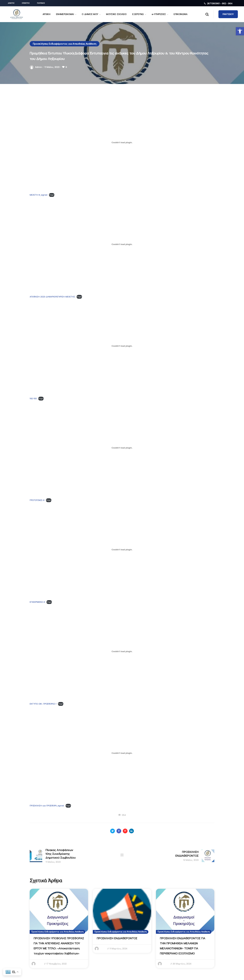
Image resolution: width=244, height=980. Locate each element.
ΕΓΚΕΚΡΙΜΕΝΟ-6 (37, 602)
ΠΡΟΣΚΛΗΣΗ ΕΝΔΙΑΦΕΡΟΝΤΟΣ (117, 938)
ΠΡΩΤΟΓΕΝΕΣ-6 (37, 500)
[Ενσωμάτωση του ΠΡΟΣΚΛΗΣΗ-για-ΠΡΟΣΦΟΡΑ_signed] (122, 753)
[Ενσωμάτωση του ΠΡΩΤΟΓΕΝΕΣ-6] (122, 448)
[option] (59, 928)
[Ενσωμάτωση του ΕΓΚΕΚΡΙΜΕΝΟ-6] (122, 550)
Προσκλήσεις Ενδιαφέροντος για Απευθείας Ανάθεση (65, 44)
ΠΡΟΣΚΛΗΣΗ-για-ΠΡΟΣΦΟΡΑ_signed (47, 806)
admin (38, 67)
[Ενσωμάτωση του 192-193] (122, 346)
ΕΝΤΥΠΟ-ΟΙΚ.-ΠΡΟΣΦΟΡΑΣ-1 (43, 704)
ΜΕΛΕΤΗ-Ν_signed (39, 195)
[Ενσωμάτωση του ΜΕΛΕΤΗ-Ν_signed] (122, 142)
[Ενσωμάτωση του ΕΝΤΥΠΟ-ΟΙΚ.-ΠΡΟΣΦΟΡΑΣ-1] (122, 651)
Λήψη (52, 195)
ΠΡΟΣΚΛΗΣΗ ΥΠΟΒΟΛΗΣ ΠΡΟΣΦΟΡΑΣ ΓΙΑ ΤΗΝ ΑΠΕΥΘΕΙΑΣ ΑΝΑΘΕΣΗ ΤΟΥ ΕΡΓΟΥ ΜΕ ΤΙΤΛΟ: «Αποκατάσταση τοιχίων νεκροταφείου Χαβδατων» (59, 946)
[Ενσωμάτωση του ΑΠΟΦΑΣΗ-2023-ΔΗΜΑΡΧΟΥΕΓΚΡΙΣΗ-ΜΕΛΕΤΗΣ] (122, 244)
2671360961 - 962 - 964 (220, 3)
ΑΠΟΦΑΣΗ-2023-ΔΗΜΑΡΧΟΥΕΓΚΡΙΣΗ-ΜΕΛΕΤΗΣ (52, 297)
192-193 (33, 399)
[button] (240, 31)
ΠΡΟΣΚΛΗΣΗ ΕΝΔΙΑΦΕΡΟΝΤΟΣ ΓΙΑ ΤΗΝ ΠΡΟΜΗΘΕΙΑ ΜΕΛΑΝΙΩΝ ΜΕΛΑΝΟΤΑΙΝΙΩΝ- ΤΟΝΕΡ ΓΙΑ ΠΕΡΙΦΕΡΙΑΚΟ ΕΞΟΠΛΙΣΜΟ (183, 946)
